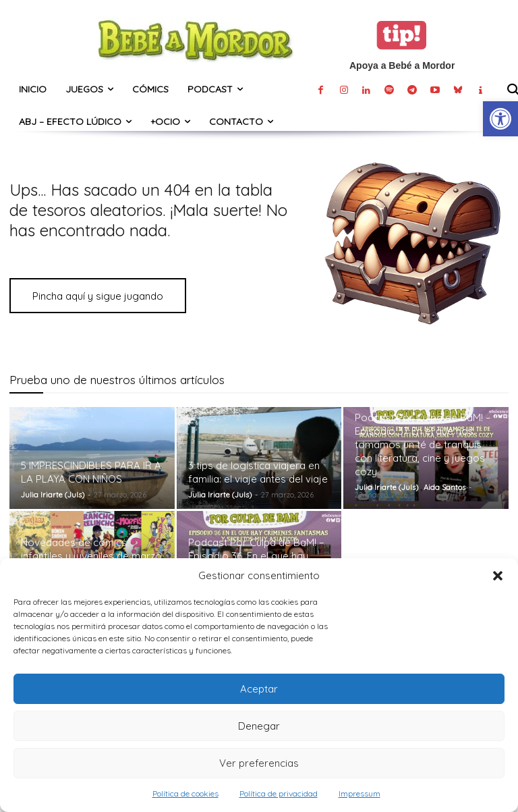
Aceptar (259, 689)
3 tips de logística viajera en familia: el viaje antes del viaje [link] (258, 472)
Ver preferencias (259, 763)
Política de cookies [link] (185, 793)
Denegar (259, 726)
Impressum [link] (359, 793)
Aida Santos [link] (444, 487)
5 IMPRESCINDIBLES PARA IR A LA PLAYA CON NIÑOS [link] (91, 472)
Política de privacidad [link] (279, 793)
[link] (500, 119)
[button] (498, 576)
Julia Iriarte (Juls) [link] (53, 495)
